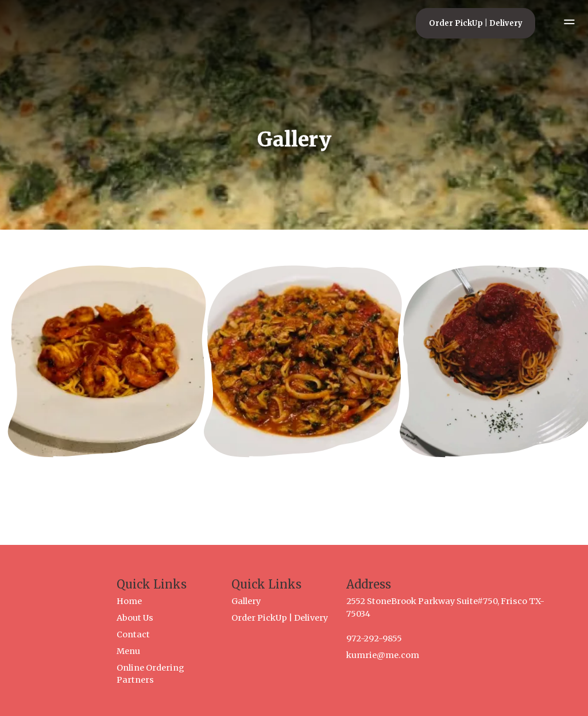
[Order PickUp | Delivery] (475, 23)
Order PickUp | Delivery (280, 618)
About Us (135, 618)
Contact (133, 634)
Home (129, 601)
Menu (128, 651)
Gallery (246, 601)
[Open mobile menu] (563, 23)
